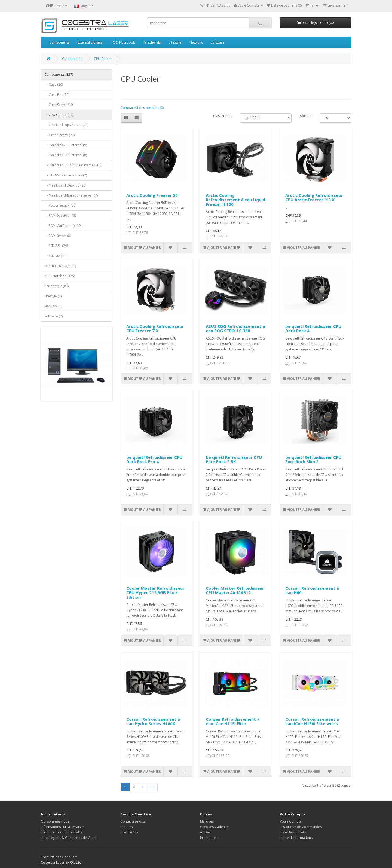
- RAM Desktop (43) (60, 216)
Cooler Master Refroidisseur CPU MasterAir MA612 (235, 590)
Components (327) (59, 74)
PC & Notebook (123, 42)
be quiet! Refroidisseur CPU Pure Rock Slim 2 (313, 459)
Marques (207, 821)
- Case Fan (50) (57, 95)
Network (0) (53, 306)
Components (59, 42)
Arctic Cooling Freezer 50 (152, 195)
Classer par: (222, 116)
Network (196, 42)
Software (218, 42)
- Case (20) (54, 85)
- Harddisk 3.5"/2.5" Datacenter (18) (73, 165)
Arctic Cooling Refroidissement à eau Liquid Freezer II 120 (235, 200)
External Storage (90, 42)
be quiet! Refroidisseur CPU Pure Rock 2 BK (234, 459)
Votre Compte (291, 821)
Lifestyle (175, 42)
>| (152, 787)
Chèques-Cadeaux (214, 827)
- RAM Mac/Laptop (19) (63, 226)
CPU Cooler (103, 59)
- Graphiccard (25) (59, 135)
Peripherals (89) (56, 286)
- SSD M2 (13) (55, 256)
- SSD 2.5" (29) (56, 246)
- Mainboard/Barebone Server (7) (71, 195)
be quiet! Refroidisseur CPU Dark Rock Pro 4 (154, 459)
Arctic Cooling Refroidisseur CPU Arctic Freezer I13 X (314, 198)
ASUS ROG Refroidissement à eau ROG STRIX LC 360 (235, 328)
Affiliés (205, 832)
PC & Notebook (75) (60, 276)
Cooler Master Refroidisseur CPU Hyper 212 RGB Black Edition (155, 593)
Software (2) (53, 316)
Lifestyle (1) (53, 296)
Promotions (209, 838)
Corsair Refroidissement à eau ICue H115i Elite (233, 721)
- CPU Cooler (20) (59, 115)
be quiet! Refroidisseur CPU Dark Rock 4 (313, 328)
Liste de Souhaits (293, 832)
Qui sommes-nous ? (56, 821)
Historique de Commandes (301, 827)
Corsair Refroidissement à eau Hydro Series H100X (153, 721)
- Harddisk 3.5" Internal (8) (66, 155)
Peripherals (152, 42)
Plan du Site (129, 832)
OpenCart (69, 857)
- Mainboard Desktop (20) (65, 185)
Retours (127, 827)
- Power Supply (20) (60, 205)
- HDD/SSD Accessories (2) (66, 175)
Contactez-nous (133, 821)
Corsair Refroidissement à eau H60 (312, 590)
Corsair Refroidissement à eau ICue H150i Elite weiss (312, 721)
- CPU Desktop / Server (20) (66, 125)
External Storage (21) (60, 266)
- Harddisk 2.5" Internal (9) (66, 145)
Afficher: (306, 116)
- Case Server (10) (59, 105)
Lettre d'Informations (296, 838)
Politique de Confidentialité (62, 832)
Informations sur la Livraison (63, 827)
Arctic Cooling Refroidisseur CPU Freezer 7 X (155, 328)
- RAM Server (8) (58, 236)
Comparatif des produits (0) (142, 108)
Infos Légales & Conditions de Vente (69, 838)
